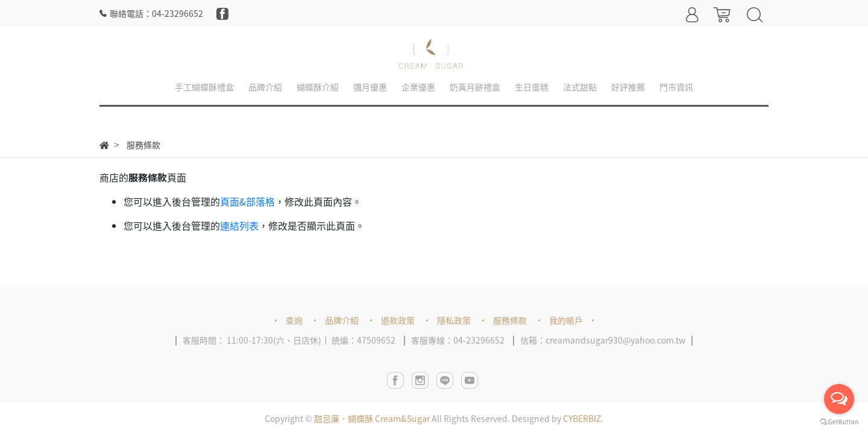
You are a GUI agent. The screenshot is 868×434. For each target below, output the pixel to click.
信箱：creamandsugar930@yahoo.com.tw (603, 340)
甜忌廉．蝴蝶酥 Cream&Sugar (372, 418)
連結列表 (239, 225)
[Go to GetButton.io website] (839, 422)
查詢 (294, 320)
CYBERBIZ (582, 418)
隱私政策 (454, 320)
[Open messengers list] (839, 399)
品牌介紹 (342, 320)
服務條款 (510, 320)
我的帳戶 (566, 320)
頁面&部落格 (247, 201)
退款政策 (398, 320)
